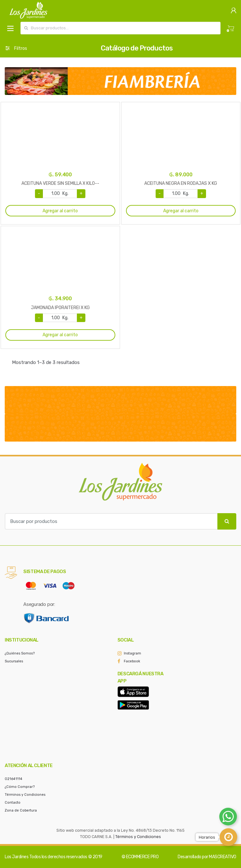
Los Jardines (17, 857)
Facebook (132, 661)
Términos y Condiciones (25, 795)
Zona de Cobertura (21, 810)
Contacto (13, 803)
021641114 (14, 779)
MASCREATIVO (223, 857)
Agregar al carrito (60, 211)
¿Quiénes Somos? (20, 653)
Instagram (132, 653)
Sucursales (14, 661)
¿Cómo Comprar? (20, 787)
